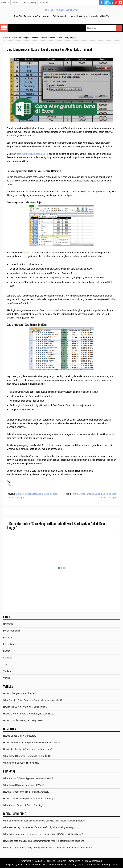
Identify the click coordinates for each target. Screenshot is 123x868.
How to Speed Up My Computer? (20, 736)
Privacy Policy (30, 2)
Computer (8, 624)
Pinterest (116, 2)
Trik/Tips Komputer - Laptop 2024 (61, 10)
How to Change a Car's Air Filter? (20, 693)
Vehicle (7, 678)
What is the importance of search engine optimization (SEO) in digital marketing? (43, 834)
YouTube (121, 2)
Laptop (7, 651)
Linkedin (111, 2)
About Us (5, 2)
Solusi (13, 38)
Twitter (106, 2)
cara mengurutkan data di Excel (33, 154)
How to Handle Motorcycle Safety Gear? (23, 720)
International (9, 644)
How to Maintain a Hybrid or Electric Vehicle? (26, 707)
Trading (7, 671)
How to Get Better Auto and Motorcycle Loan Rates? (29, 714)
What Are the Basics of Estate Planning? (23, 805)
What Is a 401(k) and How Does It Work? (24, 785)
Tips (5, 664)
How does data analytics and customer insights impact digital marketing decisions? (44, 841)
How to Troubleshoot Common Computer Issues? (28, 749)
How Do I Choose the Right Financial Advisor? (26, 792)
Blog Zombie (112, 865)
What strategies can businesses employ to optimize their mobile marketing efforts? (44, 821)
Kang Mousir (24, 865)
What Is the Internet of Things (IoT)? (21, 763)
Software (8, 658)
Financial (8, 637)
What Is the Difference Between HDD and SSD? (27, 756)
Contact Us (17, 2)
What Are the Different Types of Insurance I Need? (28, 778)
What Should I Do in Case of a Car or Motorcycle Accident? (33, 700)
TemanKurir (95, 865)
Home (6, 38)
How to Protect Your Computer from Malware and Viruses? (32, 743)
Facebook (101, 2)
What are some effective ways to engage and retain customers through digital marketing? (47, 848)
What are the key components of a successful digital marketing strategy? (39, 827)
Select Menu (4, 28)
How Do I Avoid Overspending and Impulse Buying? (29, 799)
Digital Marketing (12, 631)
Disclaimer (43, 2)
